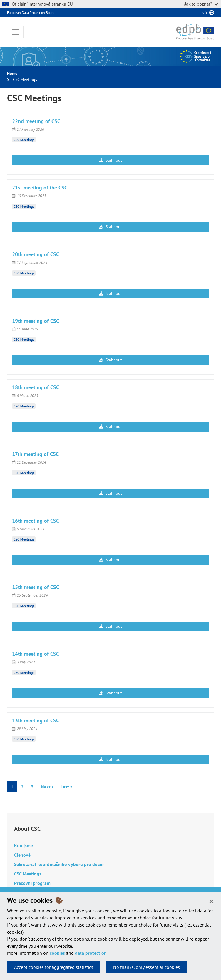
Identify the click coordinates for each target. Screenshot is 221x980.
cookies (57, 953)
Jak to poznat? (201, 4)
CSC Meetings (24, 140)
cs (205, 12)
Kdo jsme (24, 845)
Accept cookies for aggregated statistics (54, 967)
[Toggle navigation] (15, 32)
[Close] (211, 901)
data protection (91, 953)
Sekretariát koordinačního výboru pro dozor (59, 864)
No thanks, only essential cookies (147, 967)
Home (12, 73)
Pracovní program (32, 883)
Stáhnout (110, 160)
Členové (22, 855)
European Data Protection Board (31, 12)
